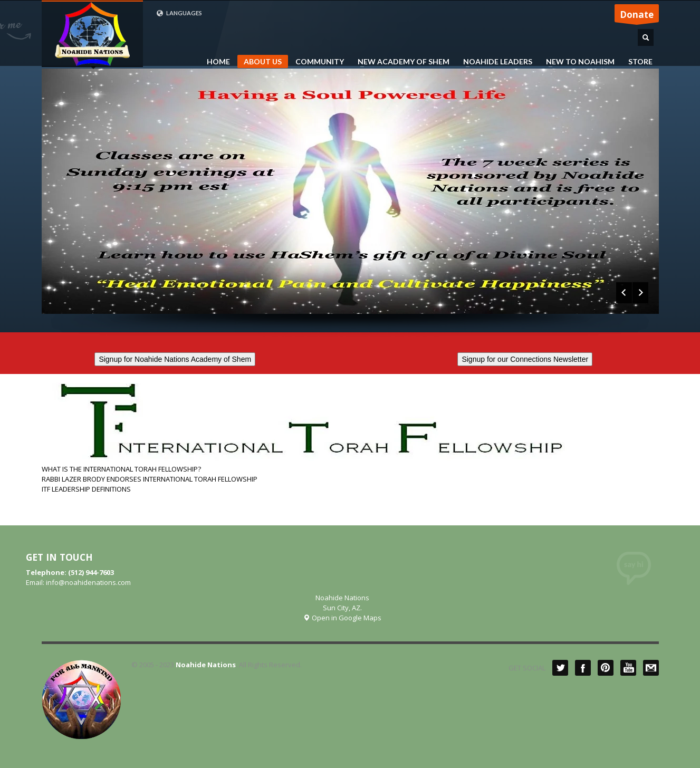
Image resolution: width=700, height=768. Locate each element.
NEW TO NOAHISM (577, 62)
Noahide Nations (206, 665)
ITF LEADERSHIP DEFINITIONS (86, 489)
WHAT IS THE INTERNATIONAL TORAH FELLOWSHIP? (121, 469)
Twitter (560, 668)
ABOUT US (260, 63)
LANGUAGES (179, 13)
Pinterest (606, 668)
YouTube (628, 668)
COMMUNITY (320, 62)
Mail (651, 668)
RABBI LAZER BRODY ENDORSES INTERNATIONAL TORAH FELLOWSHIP (150, 479)
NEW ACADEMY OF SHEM (400, 62)
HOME (218, 62)
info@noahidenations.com (88, 582)
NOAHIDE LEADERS (495, 62)
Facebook (583, 668)
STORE (640, 62)
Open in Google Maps (342, 618)
